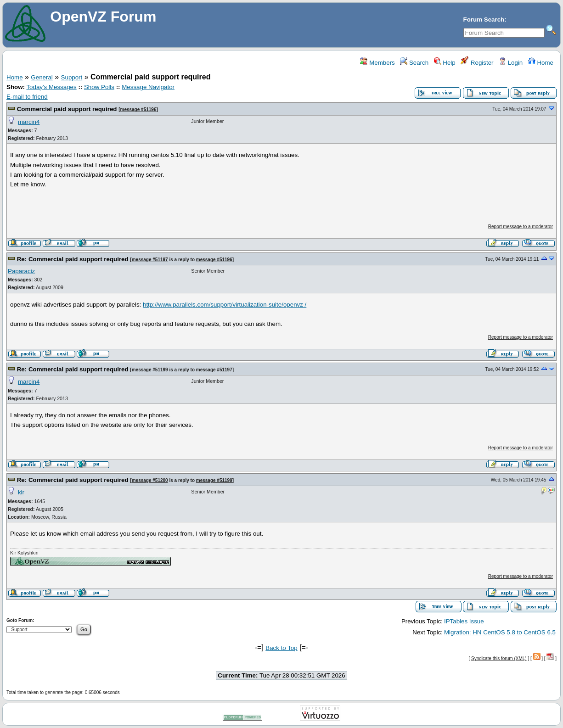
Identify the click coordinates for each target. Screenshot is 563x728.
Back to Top (281, 648)
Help (445, 63)
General (42, 77)
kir (21, 492)
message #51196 (138, 109)
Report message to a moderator (521, 227)
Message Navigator (148, 87)
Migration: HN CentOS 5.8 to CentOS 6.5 (500, 632)
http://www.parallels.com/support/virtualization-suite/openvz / (225, 305)
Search (414, 63)
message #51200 (150, 480)
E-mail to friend (27, 97)
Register (477, 63)
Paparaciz (21, 271)
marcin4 (29, 122)
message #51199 (150, 370)
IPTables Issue (464, 621)
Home (541, 63)
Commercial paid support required (67, 109)
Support (72, 77)
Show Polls (99, 87)
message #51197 (150, 260)
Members (377, 63)
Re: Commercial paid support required (73, 259)
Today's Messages (51, 87)
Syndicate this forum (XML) (499, 658)
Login (511, 63)
